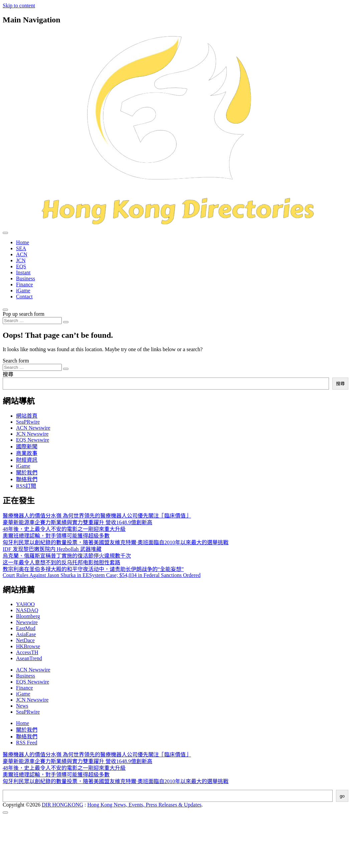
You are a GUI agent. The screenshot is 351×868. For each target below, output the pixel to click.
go (342, 796)
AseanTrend (29, 658)
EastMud (26, 628)
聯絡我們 (27, 479)
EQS (21, 266)
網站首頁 (27, 416)
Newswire (27, 622)
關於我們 (27, 473)
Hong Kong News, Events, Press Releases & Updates (145, 805)
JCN (21, 260)
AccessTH (27, 652)
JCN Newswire (32, 434)
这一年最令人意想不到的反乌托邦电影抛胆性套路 (61, 562)
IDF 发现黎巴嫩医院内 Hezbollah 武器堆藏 (52, 549)
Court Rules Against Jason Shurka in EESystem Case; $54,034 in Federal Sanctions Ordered (102, 575)
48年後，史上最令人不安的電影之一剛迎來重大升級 (64, 529)
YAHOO (25, 604)
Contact (24, 297)
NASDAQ (27, 610)
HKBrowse (28, 646)
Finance (25, 284)
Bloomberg (28, 616)
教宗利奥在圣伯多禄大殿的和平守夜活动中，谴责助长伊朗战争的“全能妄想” (93, 569)
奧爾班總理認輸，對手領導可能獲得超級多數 (56, 536)
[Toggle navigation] (5, 233)
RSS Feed (27, 743)
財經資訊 (27, 460)
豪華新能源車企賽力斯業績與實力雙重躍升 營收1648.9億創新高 (77, 522)
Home (23, 242)
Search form (16, 361)
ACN (22, 254)
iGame (23, 291)
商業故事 (27, 453)
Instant (23, 272)
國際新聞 (27, 447)
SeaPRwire (28, 422)
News (22, 706)
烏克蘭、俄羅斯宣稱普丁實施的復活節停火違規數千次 (67, 556)
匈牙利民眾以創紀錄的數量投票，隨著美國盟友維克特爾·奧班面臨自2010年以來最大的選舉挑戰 (116, 542)
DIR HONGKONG (62, 805)
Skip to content (19, 6)
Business (26, 278)
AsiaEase (26, 634)
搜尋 (8, 374)
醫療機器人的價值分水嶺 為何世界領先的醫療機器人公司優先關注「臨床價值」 (97, 516)
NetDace (25, 640)
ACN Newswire (33, 428)
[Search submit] (66, 322)
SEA (21, 248)
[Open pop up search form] (5, 310)
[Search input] (32, 321)
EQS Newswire (33, 440)
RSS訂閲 (26, 486)
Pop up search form (24, 314)
